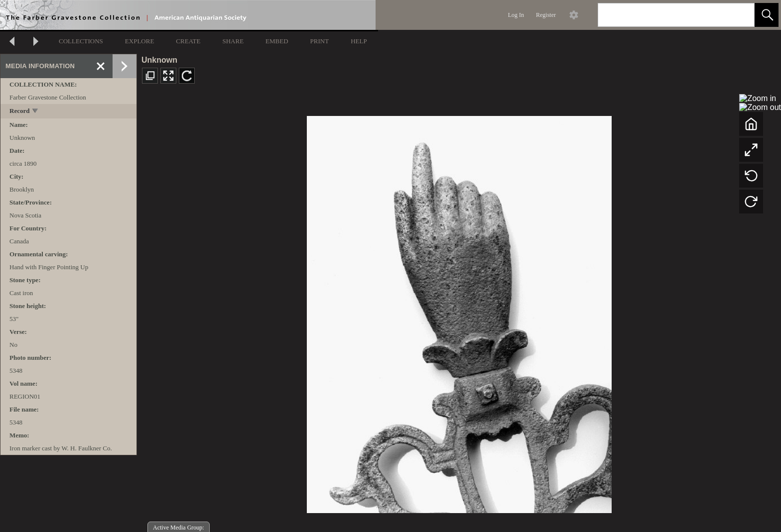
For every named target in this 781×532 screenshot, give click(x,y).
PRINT (320, 41)
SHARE (233, 41)
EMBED (277, 41)
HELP (359, 41)
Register (546, 15)
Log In (516, 15)
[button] (767, 15)
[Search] (664, 15)
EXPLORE (140, 41)
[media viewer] (459, 312)
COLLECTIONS (81, 41)
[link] (739, 15)
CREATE (188, 41)
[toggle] (36, 112)
